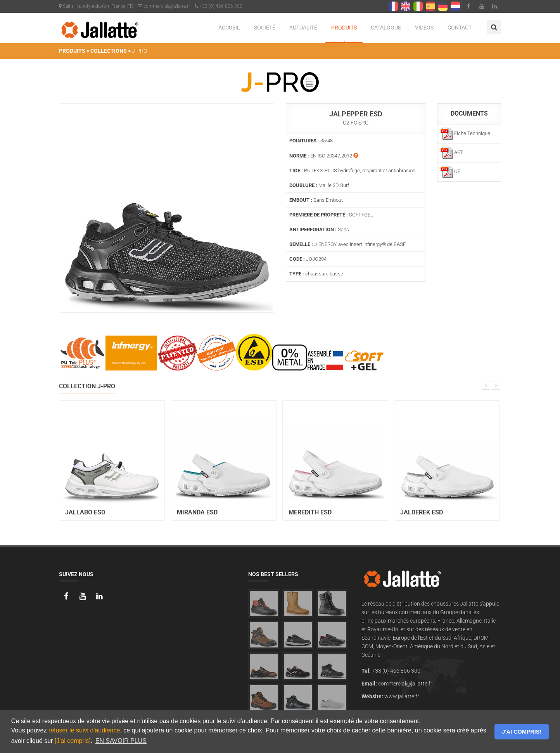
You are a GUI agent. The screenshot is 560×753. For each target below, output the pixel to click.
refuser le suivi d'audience (84, 730)
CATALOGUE (386, 28)
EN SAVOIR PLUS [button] (121, 741)
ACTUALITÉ (303, 28)
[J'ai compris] (73, 741)
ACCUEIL (229, 28)
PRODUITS (344, 28)
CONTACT (460, 28)
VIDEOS (424, 28)
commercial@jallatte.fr (164, 6)
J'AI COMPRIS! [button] (522, 732)
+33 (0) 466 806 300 (219, 6)
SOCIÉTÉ (265, 28)
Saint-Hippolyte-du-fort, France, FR (96, 6)
